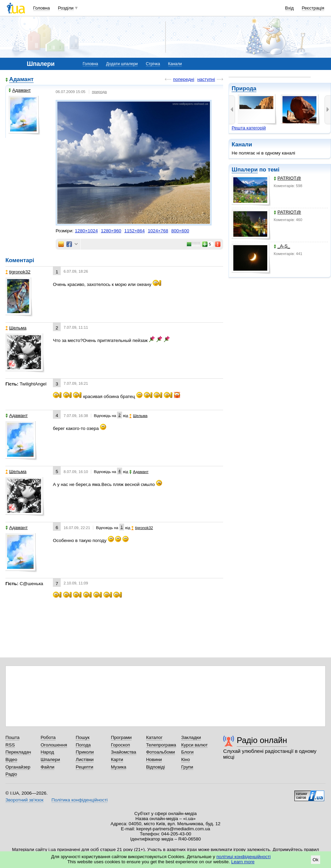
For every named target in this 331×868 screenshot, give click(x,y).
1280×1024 (86, 231)
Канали (175, 64)
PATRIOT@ (287, 178)
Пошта (12, 737)
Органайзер (18, 767)
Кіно (186, 759)
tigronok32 (18, 272)
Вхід (290, 8)
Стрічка (153, 64)
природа (99, 92)
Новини (154, 759)
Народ (47, 752)
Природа (244, 88)
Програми (121, 737)
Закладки (191, 737)
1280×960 (111, 231)
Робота (48, 737)
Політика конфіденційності (80, 800)
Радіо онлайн (262, 740)
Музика (119, 767)
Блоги (187, 752)
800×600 (180, 231)
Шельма (16, 328)
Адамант (21, 79)
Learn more (243, 862)
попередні (183, 79)
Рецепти (84, 767)
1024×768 (158, 231)
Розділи (66, 8)
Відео (11, 759)
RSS (10, 745)
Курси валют (194, 745)
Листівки (85, 759)
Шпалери (245, 170)
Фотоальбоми (161, 752)
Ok (316, 860)
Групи (187, 767)
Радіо (11, 774)
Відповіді (156, 767)
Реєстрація (313, 8)
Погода (83, 745)
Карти (117, 759)
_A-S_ (282, 246)
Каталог (154, 737)
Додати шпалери (122, 64)
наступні (206, 79)
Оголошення (54, 745)
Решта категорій (249, 128)
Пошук (83, 737)
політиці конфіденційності (244, 857)
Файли (48, 767)
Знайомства (124, 752)
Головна (42, 8)
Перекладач (18, 752)
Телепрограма (161, 745)
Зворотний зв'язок (24, 800)
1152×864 (135, 231)
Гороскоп (120, 745)
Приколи (85, 752)
